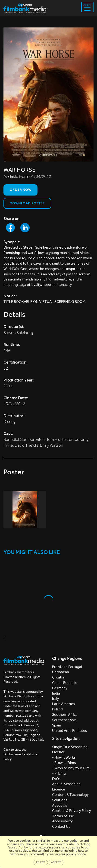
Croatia (58, 677)
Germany (60, 688)
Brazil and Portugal (67, 667)
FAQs (56, 779)
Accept (56, 862)
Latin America (63, 704)
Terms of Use (63, 816)
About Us (60, 805)
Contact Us (61, 826)
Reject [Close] (41, 862)
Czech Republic (65, 683)
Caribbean (61, 672)
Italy (55, 699)
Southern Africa (65, 714)
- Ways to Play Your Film (71, 768)
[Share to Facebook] (10, 228)
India (56, 693)
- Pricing (59, 773)
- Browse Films (64, 763)
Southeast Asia (64, 720)
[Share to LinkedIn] (25, 228)
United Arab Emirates (70, 731)
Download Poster (27, 203)
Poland (57, 709)
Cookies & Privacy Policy (72, 811)
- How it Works (64, 757)
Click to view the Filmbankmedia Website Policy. (20, 754)
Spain (57, 725)
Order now (20, 190)
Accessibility (62, 821)
